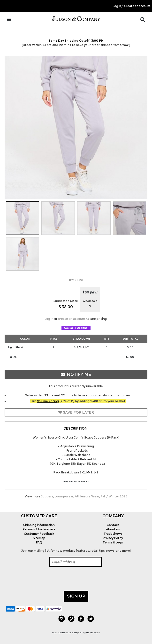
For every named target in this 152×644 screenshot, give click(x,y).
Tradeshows (113, 534)
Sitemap (39, 538)
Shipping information (39, 525)
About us (113, 529)
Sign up (76, 596)
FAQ (39, 542)
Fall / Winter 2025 (114, 496)
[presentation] (43, 579)
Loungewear (64, 496)
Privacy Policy (113, 538)
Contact (113, 525)
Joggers (47, 496)
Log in (117, 6)
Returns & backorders (39, 529)
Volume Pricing (48, 401)
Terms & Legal (113, 542)
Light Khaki (15, 347)
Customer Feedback (39, 534)
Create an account (137, 6)
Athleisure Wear (87, 496)
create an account (72, 319)
